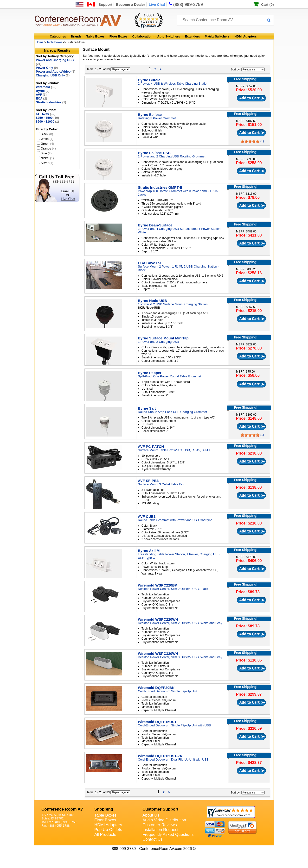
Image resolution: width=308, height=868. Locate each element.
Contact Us (153, 839)
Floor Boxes (119, 36)
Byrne (43, 91)
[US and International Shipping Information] (85, 4)
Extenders (192, 36)
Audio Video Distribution (164, 820)
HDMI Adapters (246, 36)
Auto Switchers (169, 36)
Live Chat (157, 4)
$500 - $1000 (47, 122)
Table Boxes (96, 36)
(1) (262, 141)
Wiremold (46, 87)
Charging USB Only (53, 75)
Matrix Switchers (217, 36)
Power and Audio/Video (56, 72)
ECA (41, 98)
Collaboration (142, 36)
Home (39, 42)
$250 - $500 (47, 118)
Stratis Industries (51, 102)
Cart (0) (267, 4)
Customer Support (160, 809)
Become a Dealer (131, 4)
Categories (58, 36)
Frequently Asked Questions (168, 834)
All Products (105, 834)
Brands (76, 36)
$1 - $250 (46, 114)
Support (105, 4)
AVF (41, 95)
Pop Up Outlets (108, 830)
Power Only (47, 68)
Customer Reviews (160, 825)
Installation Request (160, 830)
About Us (151, 815)
